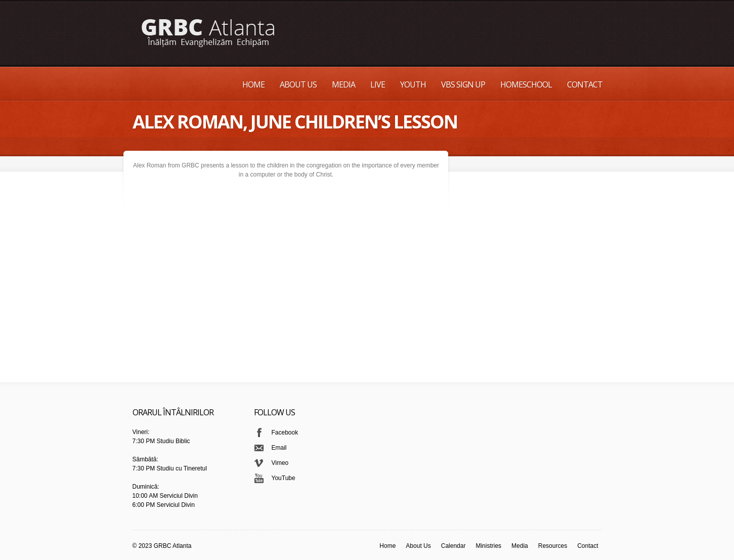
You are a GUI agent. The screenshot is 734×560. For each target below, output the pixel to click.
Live (378, 84)
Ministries (488, 546)
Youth (413, 84)
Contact (585, 84)
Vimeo (280, 463)
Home (253, 84)
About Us (298, 84)
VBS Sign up (463, 84)
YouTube (284, 478)
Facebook (285, 433)
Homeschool (526, 84)
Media (343, 84)
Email (279, 448)
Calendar (454, 546)
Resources (553, 546)
